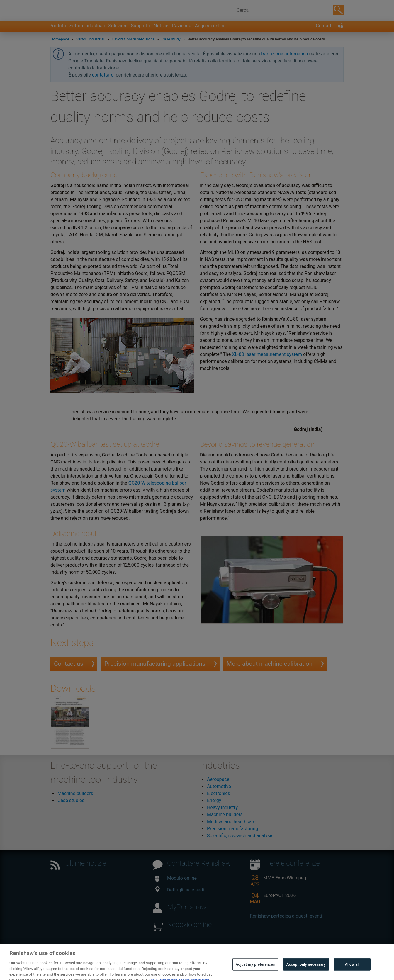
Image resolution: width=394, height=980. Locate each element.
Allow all (352, 972)
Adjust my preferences (255, 972)
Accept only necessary (306, 972)
